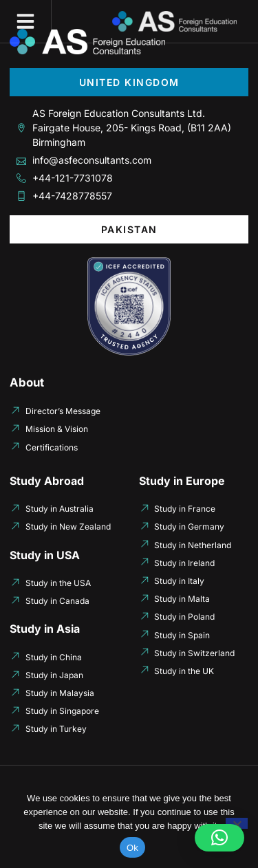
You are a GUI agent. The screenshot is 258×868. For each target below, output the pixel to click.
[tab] (129, 82)
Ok (132, 848)
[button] (25, 21)
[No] (237, 823)
